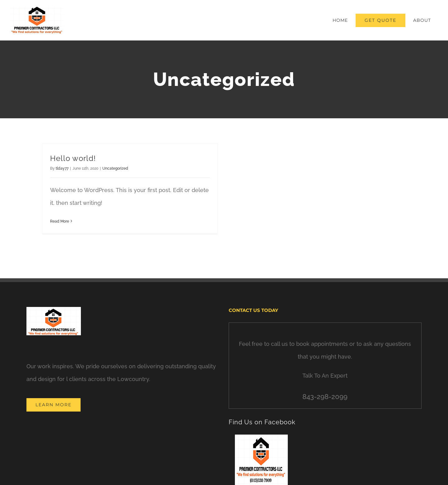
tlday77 (62, 168)
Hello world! (73, 158)
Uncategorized (115, 168)
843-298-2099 (325, 397)
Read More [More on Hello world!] (60, 221)
